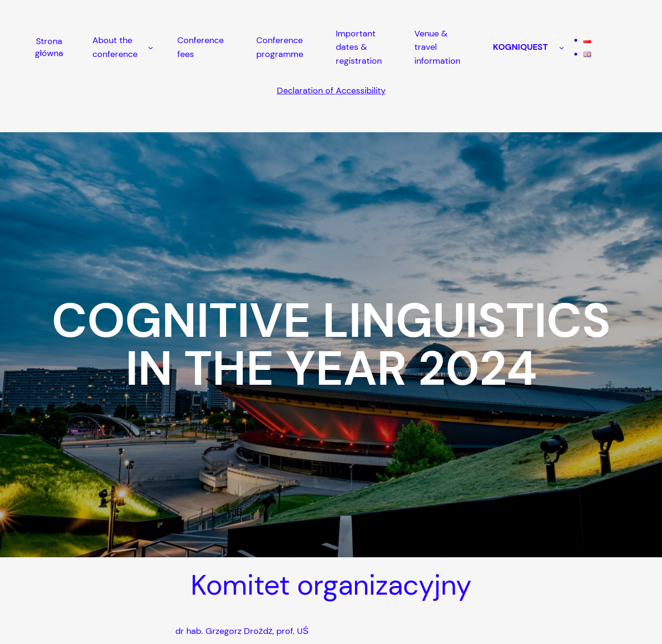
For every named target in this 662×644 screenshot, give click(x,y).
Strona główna (49, 47)
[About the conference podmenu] (151, 47)
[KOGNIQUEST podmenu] (562, 47)
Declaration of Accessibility (331, 91)
